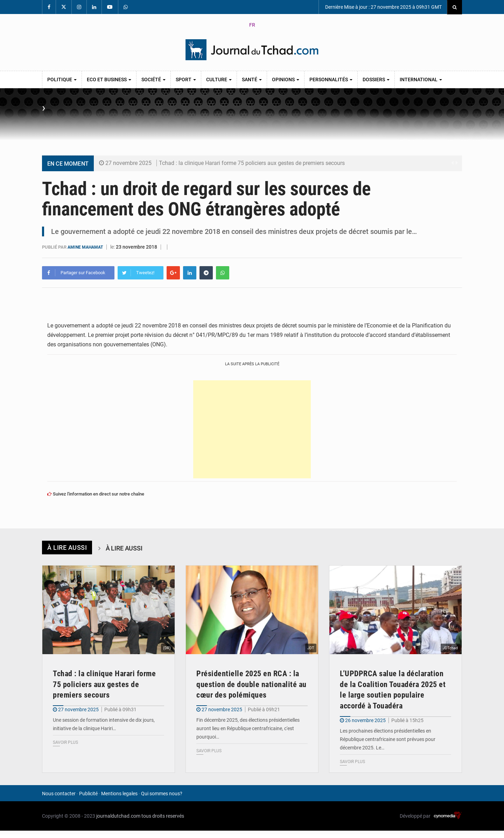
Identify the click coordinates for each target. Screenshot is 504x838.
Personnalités (331, 79)
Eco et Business (109, 79)
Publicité (88, 794)
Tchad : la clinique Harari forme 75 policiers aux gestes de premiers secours (252, 163)
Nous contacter (59, 794)
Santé (252, 79)
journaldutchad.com (118, 816)
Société (153, 79)
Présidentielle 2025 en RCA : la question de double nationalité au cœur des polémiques (251, 684)
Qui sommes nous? (162, 794)
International (421, 79)
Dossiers (376, 79)
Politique (62, 79)
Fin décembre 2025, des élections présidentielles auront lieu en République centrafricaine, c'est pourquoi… (248, 728)
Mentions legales (119, 794)
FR (252, 25)
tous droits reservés (163, 816)
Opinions (286, 79)
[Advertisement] (252, 429)
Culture (219, 79)
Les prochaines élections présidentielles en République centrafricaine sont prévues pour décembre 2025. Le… (388, 739)
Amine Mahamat (87, 247)
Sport (186, 79)
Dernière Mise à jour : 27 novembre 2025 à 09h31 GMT (383, 7)
